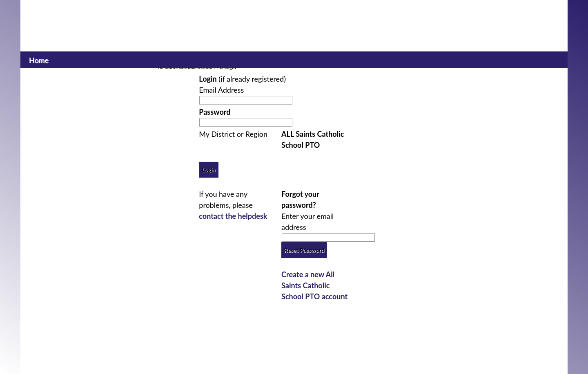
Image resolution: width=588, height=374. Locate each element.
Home (39, 59)
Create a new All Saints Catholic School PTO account (314, 285)
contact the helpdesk (233, 216)
